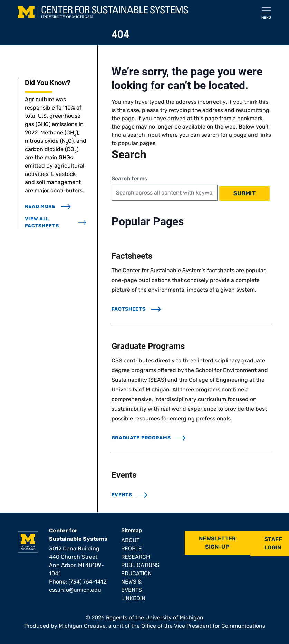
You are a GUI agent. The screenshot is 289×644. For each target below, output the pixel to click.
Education (136, 573)
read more (48, 206)
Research (136, 557)
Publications (140, 565)
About (130, 540)
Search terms (129, 178)
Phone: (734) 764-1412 (78, 582)
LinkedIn (133, 598)
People (132, 548)
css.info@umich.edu (75, 590)
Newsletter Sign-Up (218, 543)
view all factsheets (56, 222)
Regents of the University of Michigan (155, 618)
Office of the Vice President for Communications (203, 626)
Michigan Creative (82, 626)
